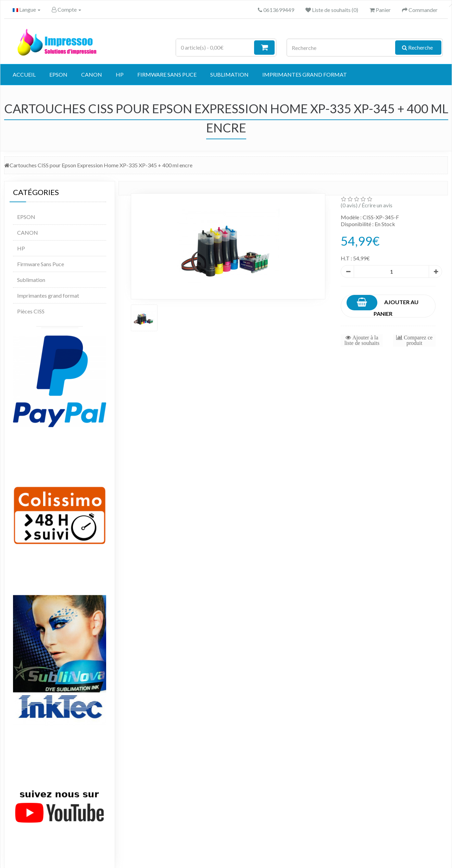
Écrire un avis (377, 205)
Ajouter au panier (382, 306)
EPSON (58, 74)
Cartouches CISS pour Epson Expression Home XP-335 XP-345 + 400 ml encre (101, 165)
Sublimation (229, 74)
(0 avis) (349, 205)
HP (120, 74)
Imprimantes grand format (305, 74)
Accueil (24, 74)
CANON (92, 74)
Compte (66, 9)
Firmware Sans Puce (167, 74)
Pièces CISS (31, 311)
